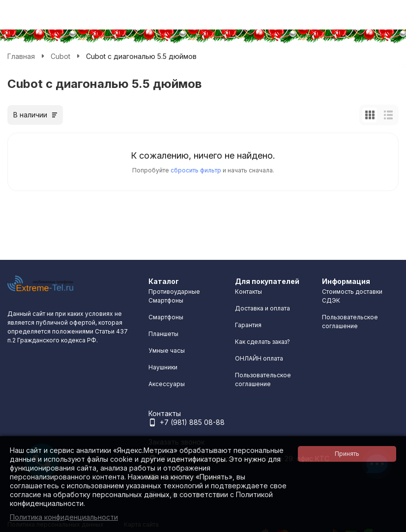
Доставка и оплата (262, 308)
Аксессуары (167, 384)
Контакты (248, 292)
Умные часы (167, 350)
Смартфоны (166, 317)
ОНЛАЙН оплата (259, 358)
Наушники (163, 367)
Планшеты (163, 334)
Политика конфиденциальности (64, 517)
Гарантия (248, 325)
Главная (21, 56)
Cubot (60, 56)
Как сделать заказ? (262, 342)
